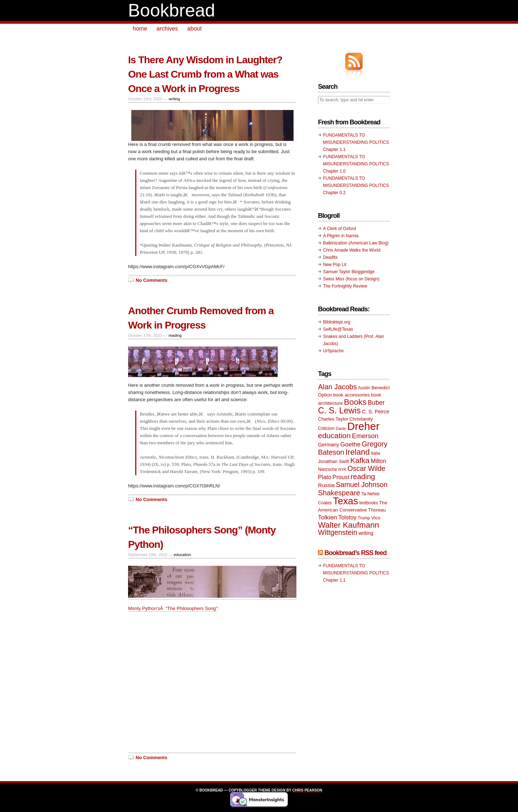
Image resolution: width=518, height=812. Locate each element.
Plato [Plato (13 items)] (325, 477)
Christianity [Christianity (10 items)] (361, 419)
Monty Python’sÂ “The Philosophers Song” (173, 608)
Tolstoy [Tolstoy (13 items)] (347, 517)
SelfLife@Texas (338, 329)
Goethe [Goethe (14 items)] (350, 444)
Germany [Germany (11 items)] (329, 445)
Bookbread (172, 10)
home (140, 29)
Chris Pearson (307, 790)
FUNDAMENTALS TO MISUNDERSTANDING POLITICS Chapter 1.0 (356, 164)
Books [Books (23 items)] (355, 402)
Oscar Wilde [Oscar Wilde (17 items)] (366, 469)
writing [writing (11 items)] (366, 533)
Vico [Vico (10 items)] (376, 518)
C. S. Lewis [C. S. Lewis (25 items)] (339, 410)
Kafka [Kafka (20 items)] (360, 460)
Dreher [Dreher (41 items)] (363, 426)
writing (174, 99)
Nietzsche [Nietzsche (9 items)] (328, 469)
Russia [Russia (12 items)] (326, 485)
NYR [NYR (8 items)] (342, 469)
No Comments (151, 280)
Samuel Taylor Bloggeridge (349, 272)
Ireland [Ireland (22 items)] (358, 452)
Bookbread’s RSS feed (355, 553)
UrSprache (333, 351)
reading (175, 335)
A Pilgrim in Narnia (341, 236)
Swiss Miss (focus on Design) (351, 279)
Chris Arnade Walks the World (352, 250)
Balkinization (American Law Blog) (356, 243)
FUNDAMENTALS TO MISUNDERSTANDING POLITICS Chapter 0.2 (356, 185)
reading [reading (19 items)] (363, 477)
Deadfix (330, 257)
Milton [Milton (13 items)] (379, 461)
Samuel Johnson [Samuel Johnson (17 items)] (362, 485)
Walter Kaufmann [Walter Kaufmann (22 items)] (349, 525)
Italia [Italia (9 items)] (375, 453)
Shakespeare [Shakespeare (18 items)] (339, 493)
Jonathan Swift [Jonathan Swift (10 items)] (333, 461)
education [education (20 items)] (334, 435)
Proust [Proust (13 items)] (341, 477)
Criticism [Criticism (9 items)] (326, 428)
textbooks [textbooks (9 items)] (369, 503)
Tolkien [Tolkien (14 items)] (328, 517)
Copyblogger (243, 790)
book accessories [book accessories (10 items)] (351, 395)
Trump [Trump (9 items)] (364, 518)
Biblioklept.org (337, 322)
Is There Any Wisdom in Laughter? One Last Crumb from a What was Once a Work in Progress (205, 74)
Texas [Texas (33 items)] (346, 501)
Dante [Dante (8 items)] (341, 428)
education (182, 555)
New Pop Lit (335, 265)
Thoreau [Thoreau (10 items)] (377, 510)
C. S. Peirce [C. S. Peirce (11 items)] (376, 412)
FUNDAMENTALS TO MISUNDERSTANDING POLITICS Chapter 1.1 (356, 142)
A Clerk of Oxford (339, 229)
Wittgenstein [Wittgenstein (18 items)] (338, 532)
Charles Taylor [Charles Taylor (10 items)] (333, 419)
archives (167, 29)
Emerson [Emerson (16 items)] (365, 436)
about (195, 29)
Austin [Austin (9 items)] (364, 388)
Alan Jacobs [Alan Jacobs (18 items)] (337, 387)
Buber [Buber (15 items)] (376, 403)
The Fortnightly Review (345, 286)
